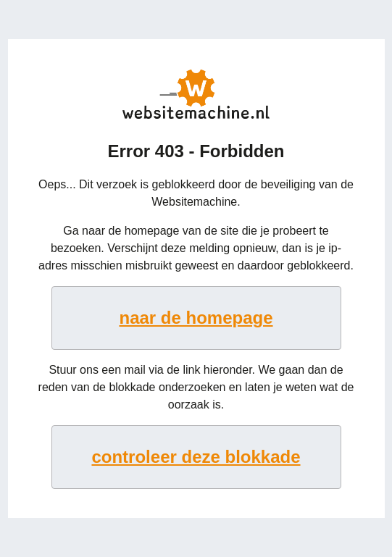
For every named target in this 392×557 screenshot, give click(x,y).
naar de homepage (196, 318)
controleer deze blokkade (196, 457)
